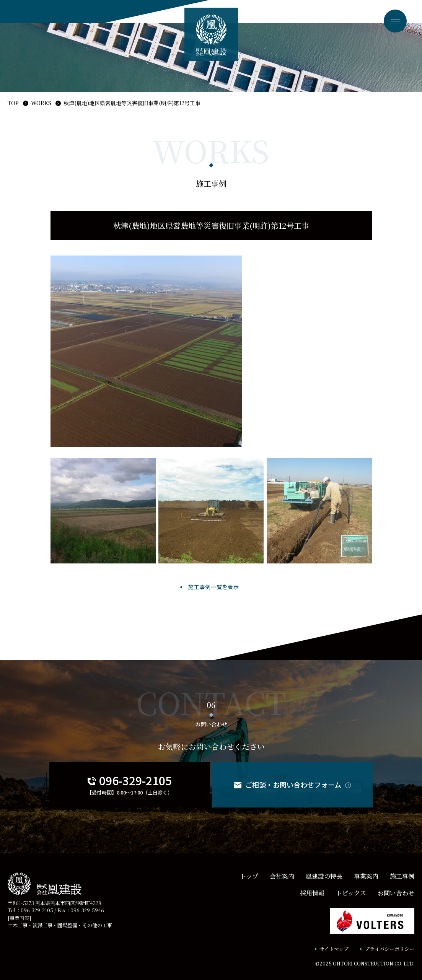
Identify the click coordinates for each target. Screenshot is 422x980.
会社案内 (282, 876)
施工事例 (402, 876)
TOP (13, 103)
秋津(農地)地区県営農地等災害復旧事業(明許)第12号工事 (132, 103)
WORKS (41, 103)
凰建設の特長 (324, 876)
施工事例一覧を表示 (213, 587)
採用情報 (312, 893)
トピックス (351, 893)
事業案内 (366, 876)
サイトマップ (334, 949)
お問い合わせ (396, 893)
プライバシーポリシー (389, 949)
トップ (249, 876)
